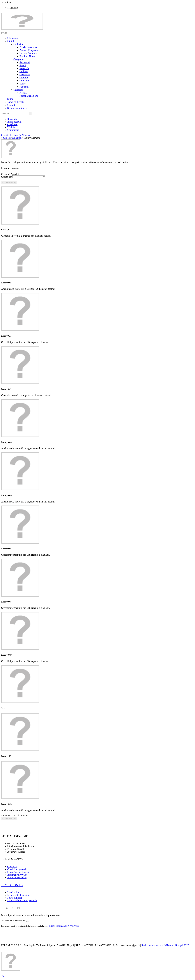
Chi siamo (13, 38)
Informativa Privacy (17, 875)
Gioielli (11, 41)
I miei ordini (13, 892)
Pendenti (24, 87)
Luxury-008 (6, 549)
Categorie (18, 59)
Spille (23, 84)
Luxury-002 (6, 283)
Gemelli (24, 78)
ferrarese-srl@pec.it (130, 945)
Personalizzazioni (29, 96)
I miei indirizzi (15, 898)
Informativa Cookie (17, 877)
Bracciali (24, 68)
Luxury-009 (6, 655)
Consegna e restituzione (19, 872)
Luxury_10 (6, 756)
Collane (24, 71)
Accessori (25, 62)
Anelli (23, 65)
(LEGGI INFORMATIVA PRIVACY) (64, 926)
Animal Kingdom (29, 50)
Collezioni (19, 44)
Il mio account (14, 122)
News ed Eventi (16, 102)
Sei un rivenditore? (17, 108)
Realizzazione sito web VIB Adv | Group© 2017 (165, 945)
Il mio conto (12, 885)
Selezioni (18, 90)
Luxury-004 (6, 442)
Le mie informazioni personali (22, 900)
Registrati (12, 119)
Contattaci (12, 867)
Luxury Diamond (28, 53)
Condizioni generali (17, 869)
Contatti (12, 105)
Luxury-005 (6, 389)
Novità (23, 93)
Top (3, 976)
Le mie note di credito (18, 895)
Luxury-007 (6, 602)
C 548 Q (5, 229)
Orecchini (25, 75)
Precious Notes (27, 56)
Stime (10, 99)
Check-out (12, 124)
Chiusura (24, 81)
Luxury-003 (6, 495)
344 (3, 708)
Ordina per (6, 177)
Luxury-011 (6, 336)
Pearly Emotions (28, 47)
